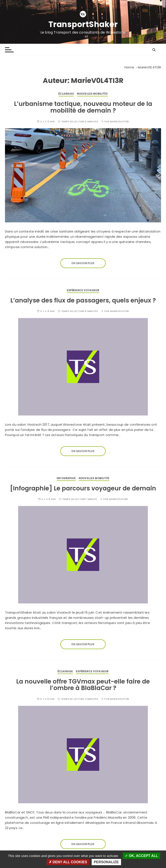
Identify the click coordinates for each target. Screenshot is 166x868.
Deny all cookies (68, 862)
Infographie (66, 478)
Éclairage (66, 94)
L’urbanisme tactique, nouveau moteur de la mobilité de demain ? (83, 107)
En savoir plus (83, 263)
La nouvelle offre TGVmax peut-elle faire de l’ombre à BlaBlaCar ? (83, 685)
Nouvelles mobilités (92, 94)
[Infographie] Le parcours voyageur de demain (83, 488)
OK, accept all (141, 856)
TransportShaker (83, 25)
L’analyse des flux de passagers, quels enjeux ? (83, 300)
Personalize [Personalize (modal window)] (106, 862)
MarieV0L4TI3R (120, 122)
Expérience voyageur (83, 290)
